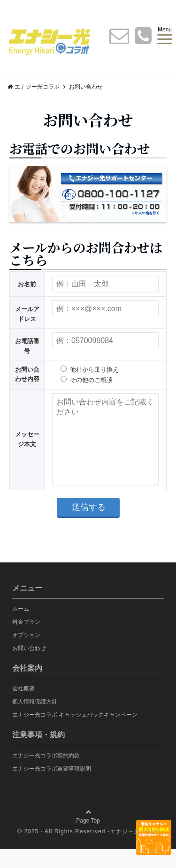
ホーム (21, 628)
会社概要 (23, 707)
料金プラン (26, 641)
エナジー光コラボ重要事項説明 (52, 787)
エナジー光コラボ (134, 850)
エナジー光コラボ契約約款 (46, 774)
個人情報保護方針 (35, 720)
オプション (26, 654)
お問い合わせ (29, 667)
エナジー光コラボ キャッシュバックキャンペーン (75, 733)
